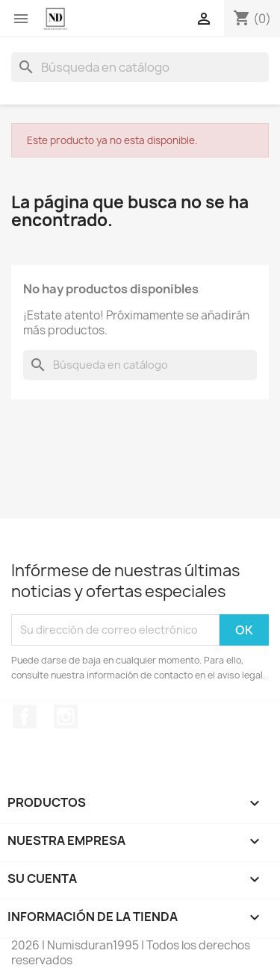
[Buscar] (140, 67)
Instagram (66, 717)
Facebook (25, 717)
